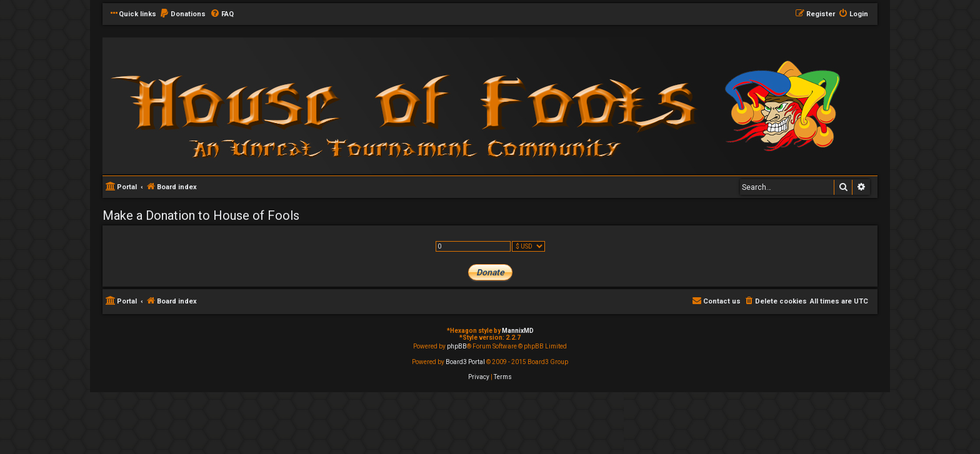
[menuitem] (182, 14)
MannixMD (518, 331)
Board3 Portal (465, 362)
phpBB (457, 346)
